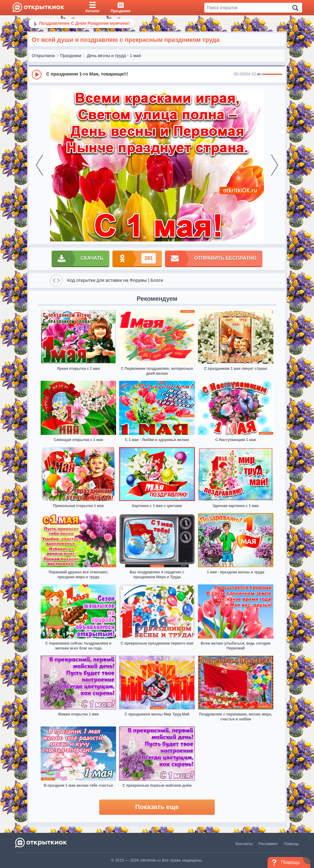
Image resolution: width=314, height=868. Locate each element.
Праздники (71, 56)
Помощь (291, 844)
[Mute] (259, 75)
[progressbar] (272, 75)
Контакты (244, 844)
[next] (275, 165)
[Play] (37, 75)
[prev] (39, 165)
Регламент (268, 844)
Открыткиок (43, 56)
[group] (157, 74)
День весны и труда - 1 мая (114, 56)
